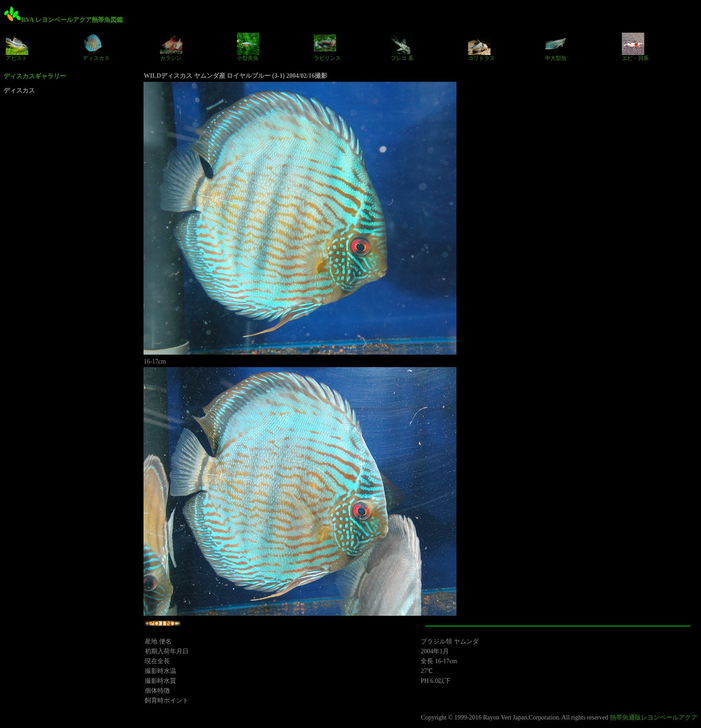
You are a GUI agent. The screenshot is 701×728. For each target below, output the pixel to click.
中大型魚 (556, 47)
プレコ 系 (402, 47)
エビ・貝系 (635, 47)
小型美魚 (248, 47)
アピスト (17, 47)
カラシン (171, 47)
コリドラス (481, 47)
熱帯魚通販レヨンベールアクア (654, 717)
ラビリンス (327, 47)
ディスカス (96, 47)
